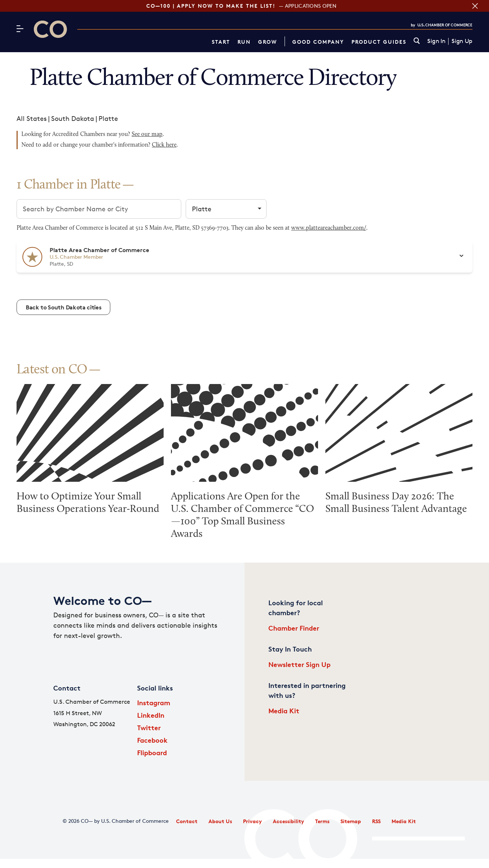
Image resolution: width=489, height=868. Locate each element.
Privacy (252, 821)
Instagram (154, 702)
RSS (376, 821)
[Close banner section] (475, 6)
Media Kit (284, 711)
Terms (322, 821)
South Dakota (73, 118)
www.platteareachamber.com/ (329, 228)
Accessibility (288, 821)
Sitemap (351, 821)
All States (32, 118)
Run (244, 42)
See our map (147, 134)
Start (221, 42)
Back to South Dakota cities (63, 307)
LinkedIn (151, 715)
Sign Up (462, 41)
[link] (417, 41)
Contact (187, 821)
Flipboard (152, 752)
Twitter (149, 727)
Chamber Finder (294, 628)
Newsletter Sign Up (299, 664)
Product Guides (379, 42)
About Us (220, 821)
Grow (268, 42)
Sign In (436, 41)
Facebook (152, 740)
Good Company (318, 42)
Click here (164, 145)
